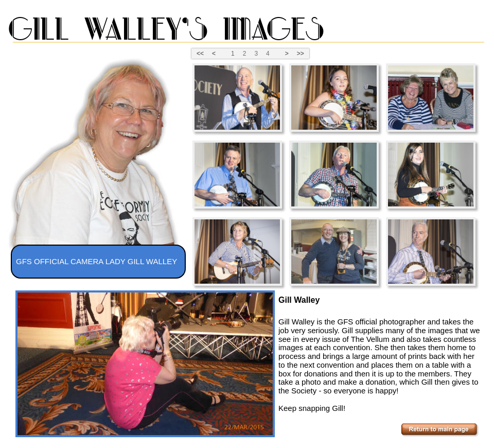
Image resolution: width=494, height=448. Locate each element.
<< (200, 54)
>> (301, 54)
